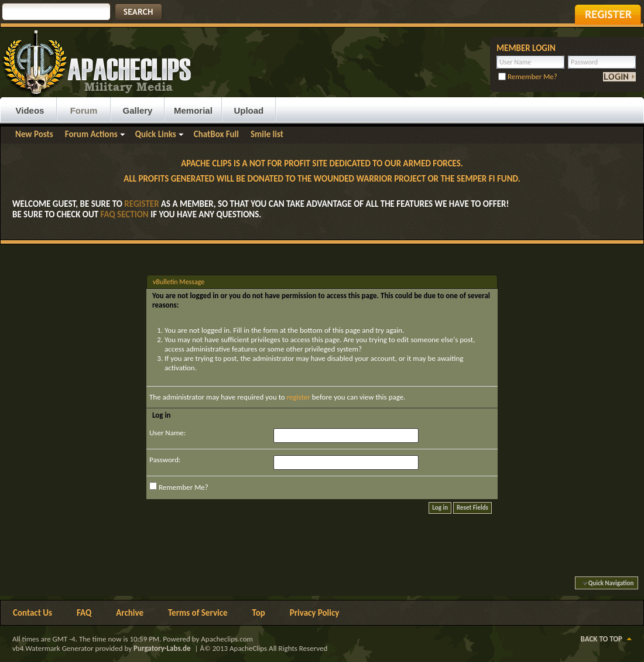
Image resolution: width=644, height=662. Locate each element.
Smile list (267, 134)
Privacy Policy (315, 613)
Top (259, 613)
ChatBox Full (216, 134)
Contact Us (32, 613)
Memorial (193, 110)
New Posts (34, 134)
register (299, 397)
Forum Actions (91, 134)
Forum (84, 110)
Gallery (138, 110)
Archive (130, 613)
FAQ (84, 613)
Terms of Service (198, 613)
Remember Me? (528, 76)
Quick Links (156, 134)
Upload (249, 110)
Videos (30, 110)
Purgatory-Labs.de (162, 648)
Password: (165, 460)
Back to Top (602, 639)
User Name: (167, 433)
